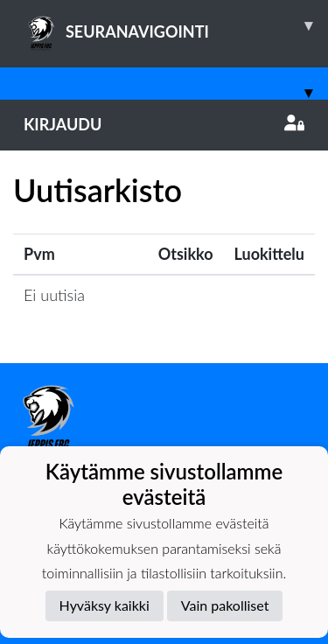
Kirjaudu (164, 124)
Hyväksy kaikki (105, 605)
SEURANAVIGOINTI (176, 25)
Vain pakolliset (225, 605)
